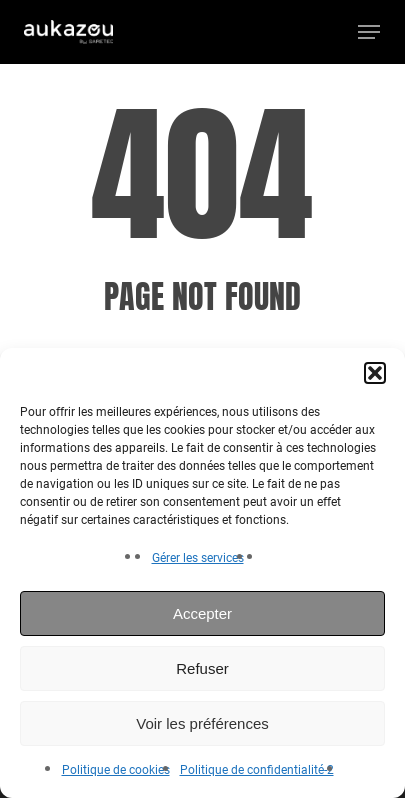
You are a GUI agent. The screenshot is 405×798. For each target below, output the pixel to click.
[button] (375, 373)
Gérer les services (198, 558)
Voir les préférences (202, 723)
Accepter (202, 613)
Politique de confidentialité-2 (257, 770)
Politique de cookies (116, 770)
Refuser (202, 668)
